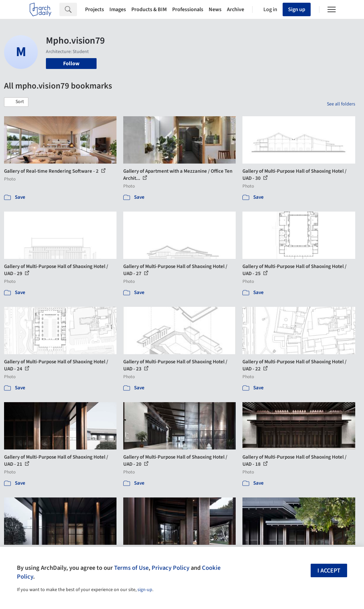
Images (118, 9)
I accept (329, 571)
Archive (236, 9)
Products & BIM (149, 9)
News (215, 9)
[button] (16, 102)
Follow (71, 64)
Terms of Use (131, 568)
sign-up (145, 590)
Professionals (188, 9)
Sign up (297, 9)
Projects (95, 9)
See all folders (341, 104)
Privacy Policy (171, 568)
